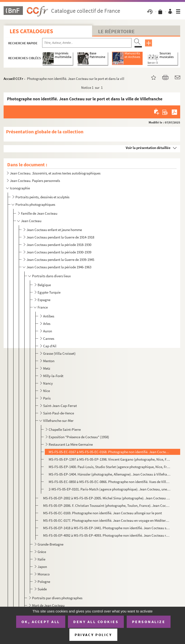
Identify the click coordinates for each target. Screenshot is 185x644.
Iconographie (20, 188)
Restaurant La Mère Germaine (71, 444)
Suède (42, 589)
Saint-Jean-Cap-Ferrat (60, 406)
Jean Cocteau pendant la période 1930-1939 (59, 252)
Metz (47, 368)
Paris (47, 398)
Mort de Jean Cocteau (48, 605)
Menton (49, 361)
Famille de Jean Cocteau (39, 213)
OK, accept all (41, 622)
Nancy (48, 383)
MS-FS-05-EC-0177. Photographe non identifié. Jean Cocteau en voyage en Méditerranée (107, 520)
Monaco (44, 574)
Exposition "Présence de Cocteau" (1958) (79, 437)
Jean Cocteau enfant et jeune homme (54, 230)
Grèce (42, 552)
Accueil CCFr (13, 79)
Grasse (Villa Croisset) (59, 353)
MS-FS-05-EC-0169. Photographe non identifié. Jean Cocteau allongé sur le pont (102, 513)
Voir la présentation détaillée (148, 148)
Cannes (49, 338)
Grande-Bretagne (50, 544)
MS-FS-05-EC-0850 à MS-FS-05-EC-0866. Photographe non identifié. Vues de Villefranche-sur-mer (110, 482)
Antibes (49, 316)
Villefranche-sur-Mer (58, 421)
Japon (42, 567)
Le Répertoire (116, 31)
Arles (47, 324)
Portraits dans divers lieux (51, 276)
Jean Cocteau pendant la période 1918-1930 (59, 245)
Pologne (44, 582)
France (43, 307)
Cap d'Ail (50, 346)
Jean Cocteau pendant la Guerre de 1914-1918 (60, 237)
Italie (41, 559)
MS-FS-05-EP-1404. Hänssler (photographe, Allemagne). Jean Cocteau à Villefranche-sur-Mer (110, 474)
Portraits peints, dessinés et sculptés (42, 197)
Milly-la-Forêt (53, 376)
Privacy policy (93, 635)
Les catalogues (31, 31)
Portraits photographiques (35, 204)
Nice (46, 391)
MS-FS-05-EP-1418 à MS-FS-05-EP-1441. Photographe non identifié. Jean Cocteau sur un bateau (107, 528)
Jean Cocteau (31, 221)
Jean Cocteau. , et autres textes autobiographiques (55, 173)
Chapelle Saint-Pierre (65, 429)
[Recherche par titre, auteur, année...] (87, 43)
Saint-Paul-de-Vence (59, 413)
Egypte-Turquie (49, 292)
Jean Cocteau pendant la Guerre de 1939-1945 (60, 260)
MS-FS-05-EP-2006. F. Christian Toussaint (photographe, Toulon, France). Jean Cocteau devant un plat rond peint (107, 506)
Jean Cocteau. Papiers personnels (35, 181)
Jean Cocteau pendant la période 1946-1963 (59, 267)
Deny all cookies (96, 622)
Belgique (44, 285)
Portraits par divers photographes (57, 598)
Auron (48, 331)
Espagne (44, 300)
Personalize (149, 622)
